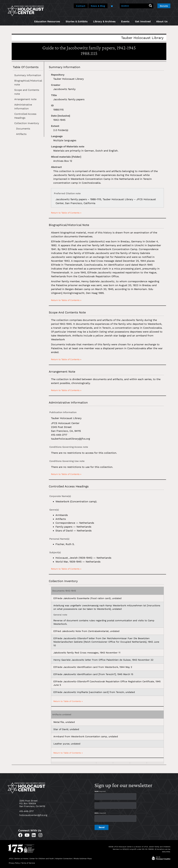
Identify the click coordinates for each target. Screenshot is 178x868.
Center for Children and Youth (42, 859)
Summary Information (28, 75)
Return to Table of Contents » (66, 213)
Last (97, 810)
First (97, 801)
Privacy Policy (14, 863)
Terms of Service (28, 863)
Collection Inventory (27, 123)
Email (100, 813)
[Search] (150, 6)
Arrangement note (25, 99)
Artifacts (21, 134)
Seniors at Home (21, 859)
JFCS (11, 859)
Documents (23, 129)
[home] (26, 10)
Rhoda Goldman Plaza (83, 859)
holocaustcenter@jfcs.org (33, 815)
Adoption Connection (64, 859)
